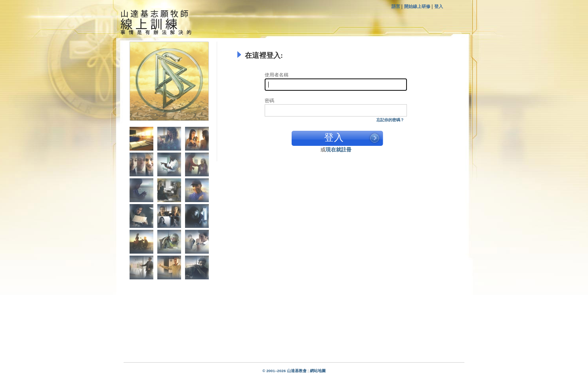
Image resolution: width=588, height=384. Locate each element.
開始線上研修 (417, 6)
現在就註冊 (339, 150)
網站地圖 (318, 371)
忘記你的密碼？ (390, 120)
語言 (396, 6)
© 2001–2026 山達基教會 (284, 371)
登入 (439, 6)
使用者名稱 (277, 75)
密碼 (269, 101)
